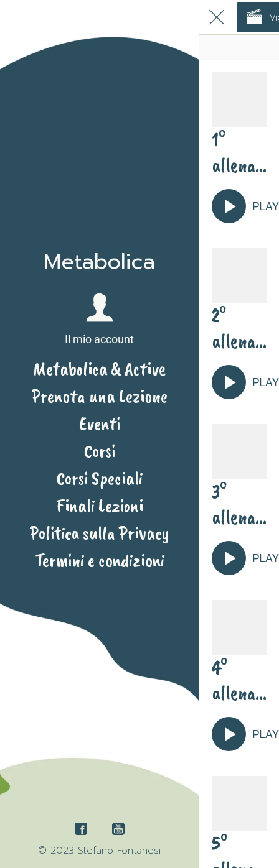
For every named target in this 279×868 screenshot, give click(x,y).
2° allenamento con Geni (234, 328)
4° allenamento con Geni (234, 680)
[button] (99, 320)
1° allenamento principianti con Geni (238, 152)
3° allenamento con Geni (234, 504)
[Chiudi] (217, 17)
